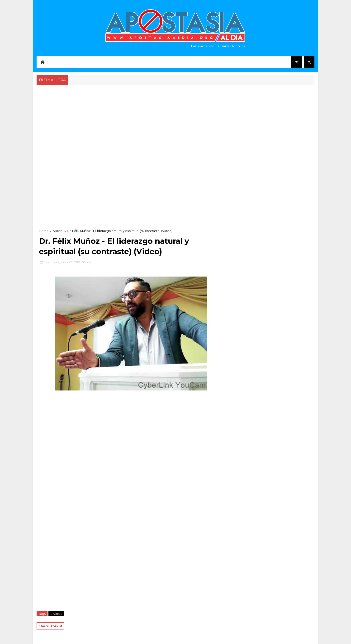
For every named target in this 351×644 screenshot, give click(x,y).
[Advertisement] (175, 122)
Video (58, 231)
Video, (89, 262)
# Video (56, 614)
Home (44, 231)
